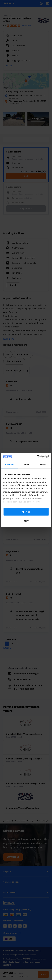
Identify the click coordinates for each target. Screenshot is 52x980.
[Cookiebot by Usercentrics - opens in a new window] (37, 457)
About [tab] (43, 464)
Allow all (26, 512)
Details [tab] (26, 464)
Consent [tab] (9, 464)
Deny (26, 521)
